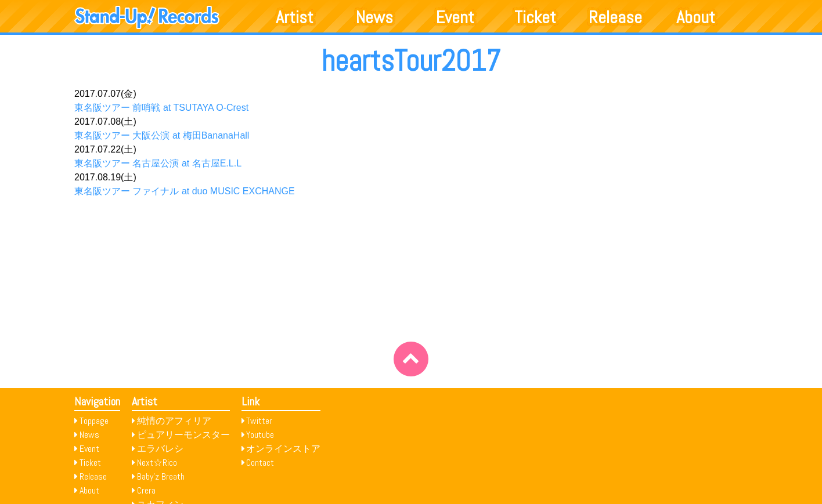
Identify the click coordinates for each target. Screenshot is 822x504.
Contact (260, 463)
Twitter (259, 421)
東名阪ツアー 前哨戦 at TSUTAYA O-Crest (161, 108)
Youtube (260, 435)
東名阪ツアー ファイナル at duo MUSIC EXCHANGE (185, 191)
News (374, 17)
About (696, 17)
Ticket (535, 17)
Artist (295, 17)
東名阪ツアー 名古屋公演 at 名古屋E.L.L (158, 163)
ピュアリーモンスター (183, 435)
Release (615, 17)
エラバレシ (160, 449)
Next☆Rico (157, 463)
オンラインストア (283, 449)
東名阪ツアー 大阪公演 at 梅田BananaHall (162, 135)
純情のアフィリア (174, 421)
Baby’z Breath (161, 476)
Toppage (94, 421)
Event (455, 17)
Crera (146, 490)
